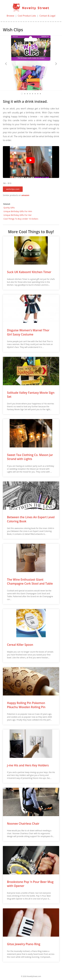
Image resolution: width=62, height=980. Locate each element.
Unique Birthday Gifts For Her (17, 215)
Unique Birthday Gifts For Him (18, 211)
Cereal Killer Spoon (20, 645)
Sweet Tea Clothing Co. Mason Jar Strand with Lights (30, 457)
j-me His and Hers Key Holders (28, 765)
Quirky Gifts (9, 208)
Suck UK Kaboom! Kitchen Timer (29, 272)
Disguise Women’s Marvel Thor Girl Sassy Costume (28, 332)
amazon (25, 195)
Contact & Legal (47, 16)
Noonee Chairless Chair (23, 824)
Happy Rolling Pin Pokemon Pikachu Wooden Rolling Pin (26, 705)
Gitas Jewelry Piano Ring (24, 944)
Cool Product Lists (27, 16)
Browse (11, 16)
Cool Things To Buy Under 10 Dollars (21, 219)
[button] (13, 189)
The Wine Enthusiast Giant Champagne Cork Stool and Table (30, 582)
